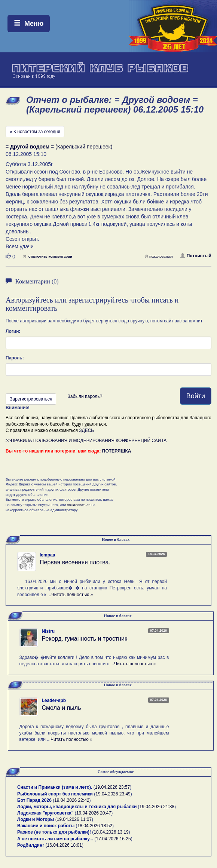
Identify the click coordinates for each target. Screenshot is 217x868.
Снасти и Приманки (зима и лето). (55, 787)
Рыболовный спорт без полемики (55, 794)
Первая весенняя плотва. (75, 562)
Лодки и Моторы (36, 819)
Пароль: (15, 358)
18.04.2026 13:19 (111, 832)
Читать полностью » (72, 595)
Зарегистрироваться (31, 399)
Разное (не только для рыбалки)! (54, 832)
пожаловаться (159, 256)
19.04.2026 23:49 (113, 794)
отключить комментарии (48, 256)
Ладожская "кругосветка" (46, 813)
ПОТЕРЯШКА (117, 451)
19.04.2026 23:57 (112, 787)
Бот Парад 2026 (34, 800)
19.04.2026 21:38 (157, 807)
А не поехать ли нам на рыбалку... (55, 839)
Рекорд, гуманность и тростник (85, 639)
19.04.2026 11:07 (74, 819)
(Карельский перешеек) (59, 147)
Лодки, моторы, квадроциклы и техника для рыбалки (77, 807)
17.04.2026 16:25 (113, 839)
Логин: (13, 331)
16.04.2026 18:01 (65, 845)
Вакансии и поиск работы (46, 826)
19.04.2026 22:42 (72, 800)
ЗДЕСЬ (86, 430)
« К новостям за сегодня (35, 132)
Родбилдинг (31, 845)
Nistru (48, 631)
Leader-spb (54, 700)
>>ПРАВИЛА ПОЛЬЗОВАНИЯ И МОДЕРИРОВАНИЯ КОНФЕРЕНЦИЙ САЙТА (86, 441)
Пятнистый (196, 256)
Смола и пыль (62, 708)
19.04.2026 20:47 (94, 813)
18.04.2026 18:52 (95, 826)
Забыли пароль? (85, 396)
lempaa (47, 555)
